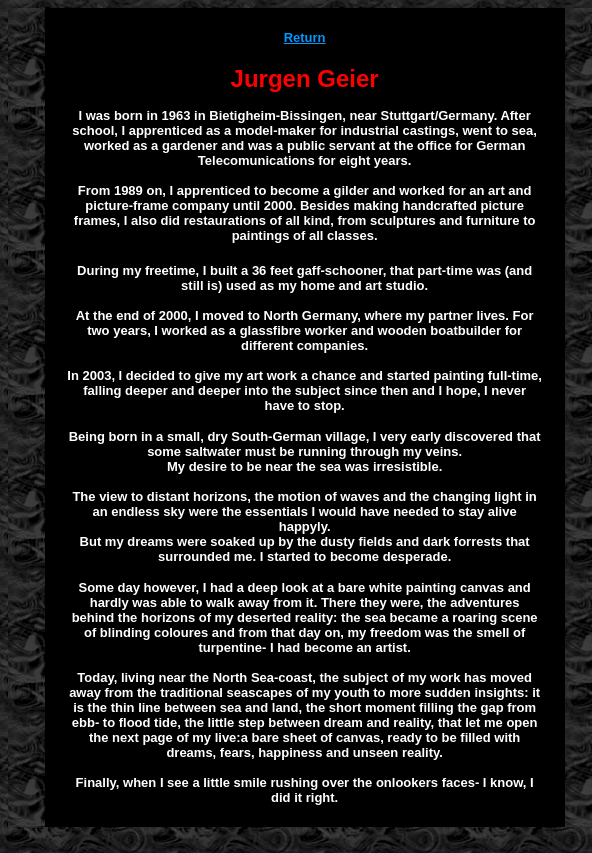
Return (305, 37)
